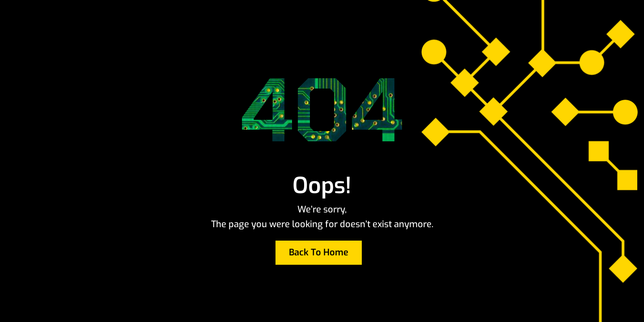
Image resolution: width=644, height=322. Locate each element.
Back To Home (319, 252)
